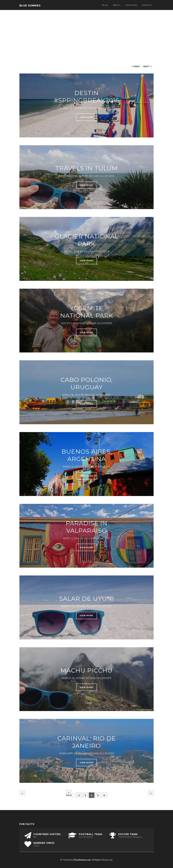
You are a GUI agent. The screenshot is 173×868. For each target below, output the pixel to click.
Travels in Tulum (87, 168)
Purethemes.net (82, 860)
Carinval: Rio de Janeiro (87, 742)
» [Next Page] (151, 793)
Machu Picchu (86, 670)
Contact (147, 5)
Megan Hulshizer (96, 108)
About (117, 5)
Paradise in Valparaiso (86, 527)
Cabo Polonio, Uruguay (86, 383)
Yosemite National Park (87, 312)
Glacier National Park (87, 240)
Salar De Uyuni (87, 599)
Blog (105, 5)
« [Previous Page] (22, 793)
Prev (137, 66)
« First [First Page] (69, 793)
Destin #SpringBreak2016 (87, 96)
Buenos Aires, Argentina (87, 455)
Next (147, 66)
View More (86, 117)
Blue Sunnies (30, 6)
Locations (131, 5)
